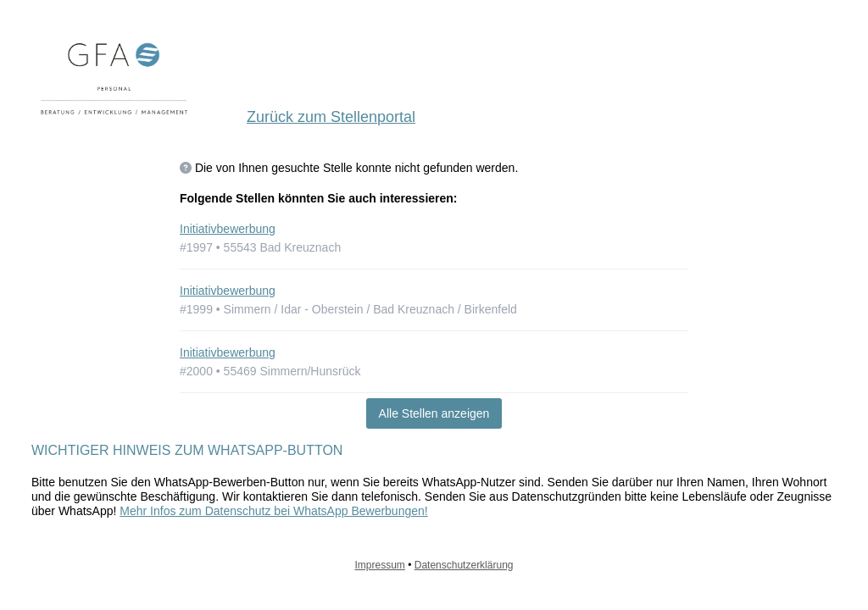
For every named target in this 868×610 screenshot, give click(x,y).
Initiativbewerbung (228, 229)
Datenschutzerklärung (464, 565)
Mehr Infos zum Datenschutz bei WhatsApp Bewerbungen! (273, 511)
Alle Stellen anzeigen (434, 413)
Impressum (380, 565)
